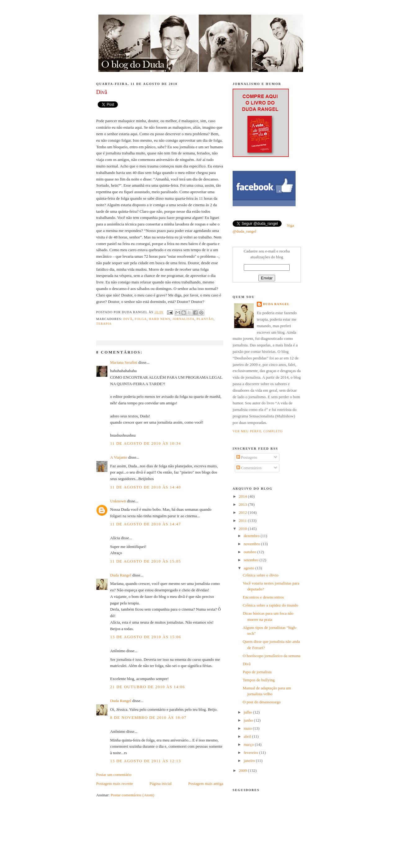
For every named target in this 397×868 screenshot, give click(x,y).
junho (249, 720)
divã (128, 319)
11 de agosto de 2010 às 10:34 (145, 443)
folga (141, 319)
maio (248, 728)
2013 (243, 504)
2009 (243, 770)
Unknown (118, 501)
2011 (243, 521)
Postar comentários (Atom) (133, 795)
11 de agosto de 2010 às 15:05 (145, 561)
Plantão (205, 319)
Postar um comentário (114, 775)
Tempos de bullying (259, 680)
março (249, 744)
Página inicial (161, 783)
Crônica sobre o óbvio (260, 575)
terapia (104, 324)
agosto (250, 568)
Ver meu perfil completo (258, 431)
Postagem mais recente (115, 783)
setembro (252, 560)
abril (248, 736)
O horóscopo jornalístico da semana (271, 656)
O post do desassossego (261, 702)
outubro (251, 552)
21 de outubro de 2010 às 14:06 (147, 687)
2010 (243, 529)
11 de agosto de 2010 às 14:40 (145, 487)
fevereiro (252, 752)
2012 (243, 512)
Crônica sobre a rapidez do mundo (270, 605)
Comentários (249, 468)
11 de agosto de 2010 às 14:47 (145, 524)
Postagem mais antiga (206, 783)
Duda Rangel (121, 575)
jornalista (183, 319)
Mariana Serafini (124, 362)
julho (248, 712)
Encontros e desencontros (263, 597)
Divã (246, 664)
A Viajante (119, 457)
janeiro (250, 761)
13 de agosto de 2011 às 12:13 (145, 761)
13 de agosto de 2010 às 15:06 (146, 637)
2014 (243, 496)
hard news (160, 319)
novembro (252, 544)
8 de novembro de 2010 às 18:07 (148, 717)
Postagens (247, 457)
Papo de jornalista (257, 672)
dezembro (252, 536)
